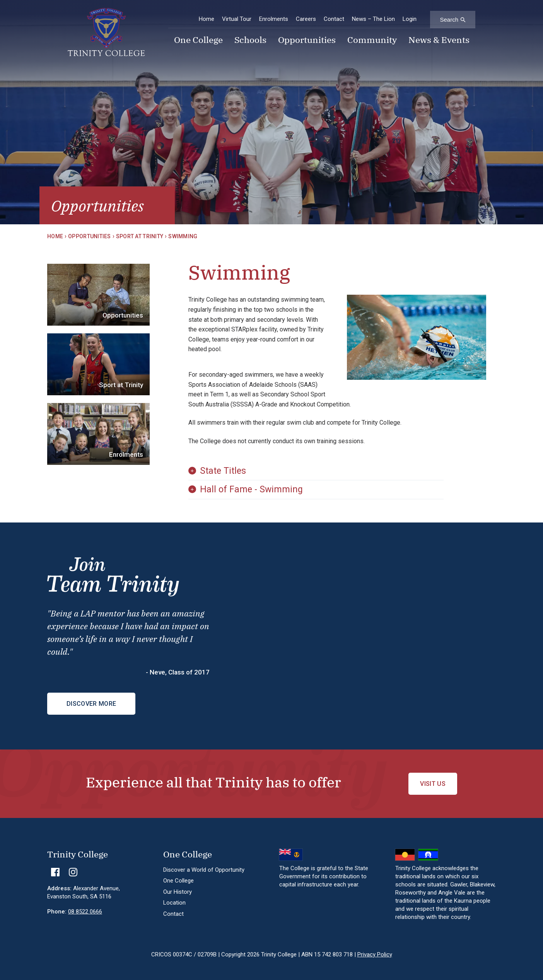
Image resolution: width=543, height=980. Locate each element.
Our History (178, 892)
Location (174, 903)
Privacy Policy (375, 954)
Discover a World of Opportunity (204, 870)
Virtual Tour (237, 19)
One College (198, 41)
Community (372, 41)
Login (410, 19)
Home (207, 19)
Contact (334, 19)
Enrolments (274, 19)
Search (449, 20)
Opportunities (307, 41)
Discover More (91, 704)
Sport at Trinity (140, 236)
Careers (306, 19)
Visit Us (433, 784)
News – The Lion (373, 19)
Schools (250, 41)
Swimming (183, 236)
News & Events (439, 41)
